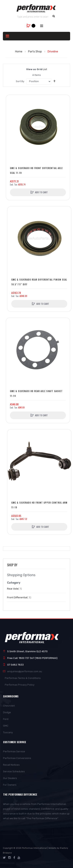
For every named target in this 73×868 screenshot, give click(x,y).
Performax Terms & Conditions (23, 678)
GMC (6, 726)
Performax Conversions (17, 758)
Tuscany (8, 732)
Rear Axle (14, 589)
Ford (6, 719)
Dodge (7, 712)
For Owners (10, 785)
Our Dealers (10, 778)
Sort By (20, 81)
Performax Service (14, 751)
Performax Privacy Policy (20, 685)
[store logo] (36, 8)
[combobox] (33, 17)
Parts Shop (35, 52)
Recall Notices (11, 765)
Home (19, 52)
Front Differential (19, 597)
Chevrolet (9, 706)
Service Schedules (14, 771)
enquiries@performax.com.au (25, 671)
